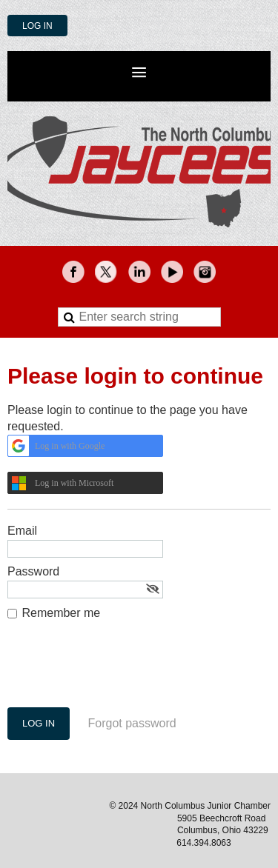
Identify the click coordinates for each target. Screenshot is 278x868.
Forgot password (132, 723)
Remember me (61, 613)
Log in (37, 26)
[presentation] (120, 671)
